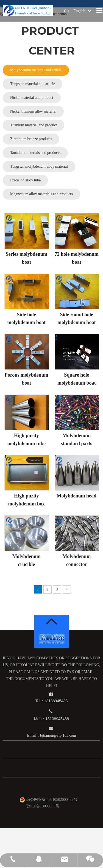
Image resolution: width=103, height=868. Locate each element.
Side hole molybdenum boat (26, 319)
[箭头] (52, 621)
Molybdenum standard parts (77, 440)
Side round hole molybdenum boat (77, 319)
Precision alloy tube (25, 180)
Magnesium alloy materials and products (41, 194)
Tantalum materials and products (35, 153)
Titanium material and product (34, 125)
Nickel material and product (32, 98)
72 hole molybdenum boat (77, 258)
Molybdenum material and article (36, 70)
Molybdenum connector (76, 560)
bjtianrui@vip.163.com (58, 735)
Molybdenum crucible (27, 560)
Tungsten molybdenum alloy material (39, 166)
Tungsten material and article (33, 84)
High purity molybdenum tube (26, 440)
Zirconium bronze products (31, 139)
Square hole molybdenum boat (77, 379)
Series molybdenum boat (26, 258)
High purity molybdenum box (26, 500)
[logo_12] (51, 639)
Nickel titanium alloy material (33, 111)
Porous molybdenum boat (27, 379)
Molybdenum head (76, 496)
